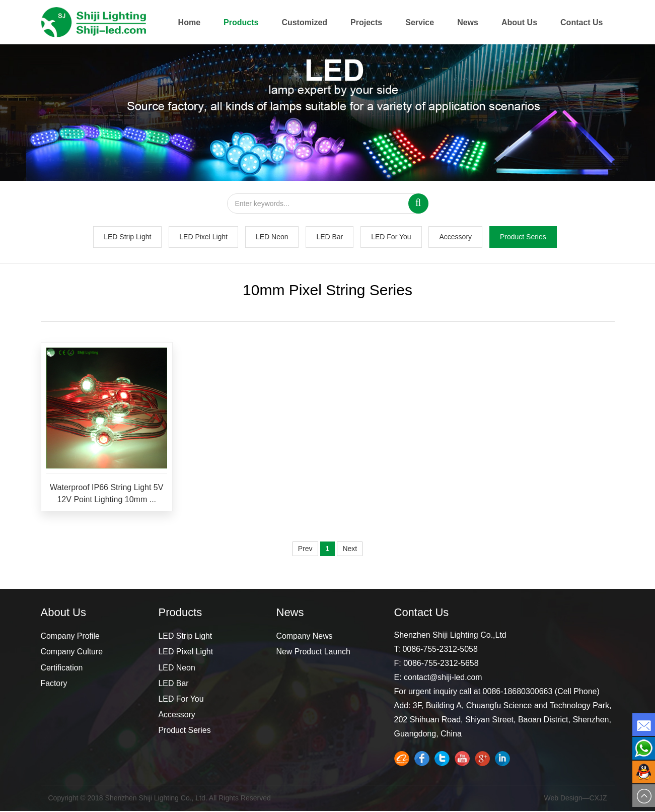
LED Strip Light (127, 238)
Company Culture (72, 653)
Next (350, 550)
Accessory (455, 238)
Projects (366, 22)
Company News (305, 637)
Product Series (523, 238)
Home (189, 22)
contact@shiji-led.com (443, 679)
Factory (54, 684)
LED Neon (272, 238)
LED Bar (330, 238)
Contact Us (581, 22)
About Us (519, 22)
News (468, 22)
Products (241, 22)
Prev (305, 550)
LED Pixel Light (203, 238)
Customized (304, 22)
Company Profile (70, 637)
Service (420, 22)
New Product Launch (314, 653)
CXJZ (598, 799)
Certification (62, 669)
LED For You (391, 238)
